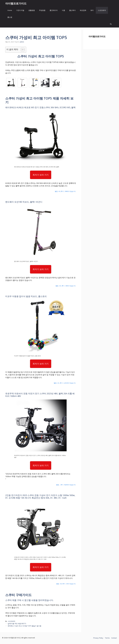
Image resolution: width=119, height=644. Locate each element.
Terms (107, 638)
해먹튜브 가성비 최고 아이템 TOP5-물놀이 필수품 (24, 626)
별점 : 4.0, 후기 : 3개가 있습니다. (66, 584)
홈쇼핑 (10, 17)
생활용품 (32, 10)
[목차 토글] (22, 50)
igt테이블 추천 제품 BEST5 (17, 624)
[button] (111, 24)
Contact (114, 638)
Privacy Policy (98, 638)
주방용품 (42, 10)
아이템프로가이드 (16, 3)
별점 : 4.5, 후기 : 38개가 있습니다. (66, 286)
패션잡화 (83, 10)
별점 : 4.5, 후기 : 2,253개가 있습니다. (65, 383)
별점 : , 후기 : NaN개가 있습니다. (66, 485)
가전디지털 (20, 10)
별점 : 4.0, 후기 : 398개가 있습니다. (65, 191)
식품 (63, 10)
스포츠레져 (102, 10)
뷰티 (92, 10)
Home (10, 10)
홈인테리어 (54, 10)
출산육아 (72, 10)
